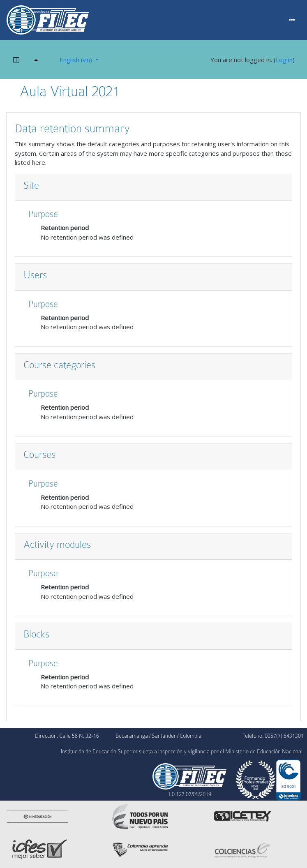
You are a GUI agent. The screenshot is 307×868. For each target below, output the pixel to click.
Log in (284, 60)
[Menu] (292, 20)
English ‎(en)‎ (77, 60)
